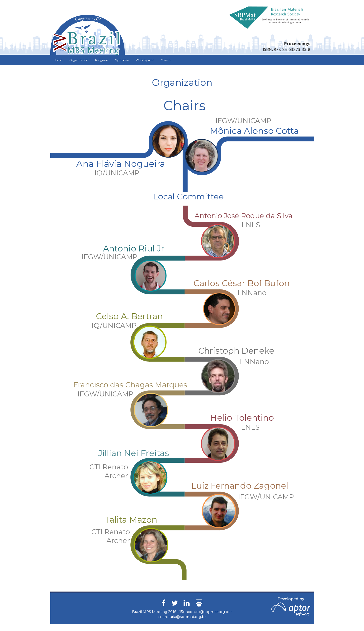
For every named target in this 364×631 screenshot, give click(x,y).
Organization (79, 60)
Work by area (145, 60)
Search (166, 60)
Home (58, 60)
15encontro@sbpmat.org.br (205, 612)
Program (102, 60)
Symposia (122, 60)
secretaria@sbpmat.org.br (182, 617)
